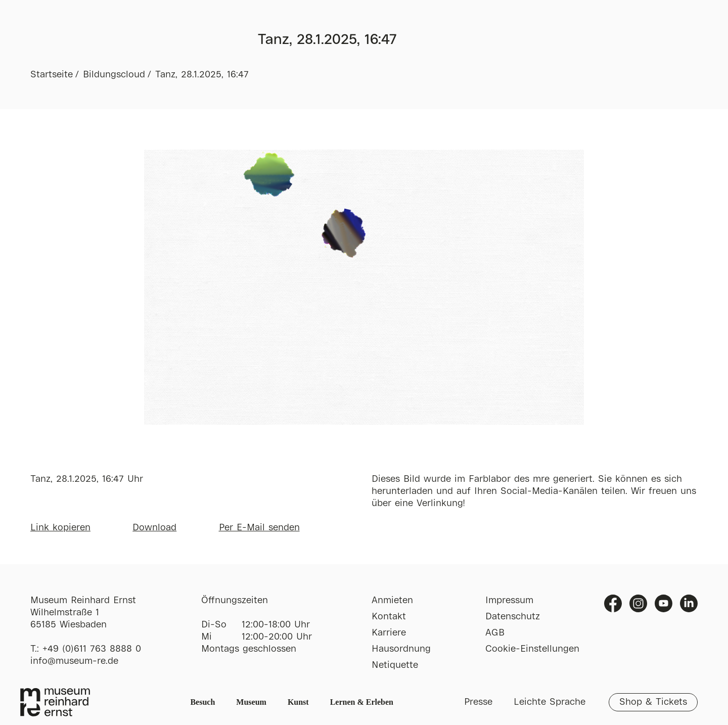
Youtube (664, 603)
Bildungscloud (114, 75)
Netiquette (395, 665)
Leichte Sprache (550, 702)
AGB (495, 633)
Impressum (509, 601)
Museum (251, 702)
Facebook (613, 603)
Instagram (638, 603)
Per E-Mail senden (259, 528)
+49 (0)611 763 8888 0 (92, 649)
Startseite (52, 75)
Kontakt (389, 617)
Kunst (298, 702)
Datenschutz (513, 617)
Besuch (202, 702)
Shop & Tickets (653, 702)
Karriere (389, 633)
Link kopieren (60, 528)
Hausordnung (401, 649)
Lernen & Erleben (362, 702)
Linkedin (689, 603)
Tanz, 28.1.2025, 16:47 (202, 75)
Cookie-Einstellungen (532, 649)
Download (154, 528)
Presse (478, 702)
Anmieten (392, 601)
